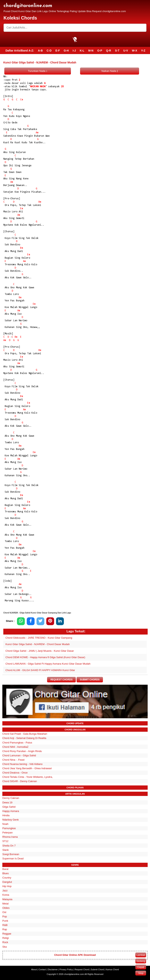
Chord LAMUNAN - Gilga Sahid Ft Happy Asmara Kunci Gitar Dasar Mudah (48, 664)
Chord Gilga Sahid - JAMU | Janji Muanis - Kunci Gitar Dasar (40, 651)
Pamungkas (9, 828)
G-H (66, 51)
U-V (126, 51)
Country (7, 878)
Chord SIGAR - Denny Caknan (20, 781)
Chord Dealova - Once (15, 773)
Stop (141, 973)
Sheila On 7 (9, 846)
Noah (5, 824)
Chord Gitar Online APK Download (75, 955)
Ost (4, 912)
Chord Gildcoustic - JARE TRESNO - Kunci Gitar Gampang (39, 638)
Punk (5, 921)
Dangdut (7, 882)
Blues (6, 873)
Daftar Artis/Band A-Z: (20, 51)
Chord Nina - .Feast (13, 760)
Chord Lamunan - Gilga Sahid (19, 755)
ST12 (5, 841)
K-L (82, 51)
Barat (5, 869)
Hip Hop (7, 886)
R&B (5, 925)
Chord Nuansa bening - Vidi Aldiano (22, 764)
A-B (40, 51)
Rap (5, 930)
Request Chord (82, 969)
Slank (6, 850)
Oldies (6, 908)
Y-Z (143, 51)
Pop (5, 916)
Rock (5, 942)
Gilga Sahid (9, 807)
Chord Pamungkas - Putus (17, 743)
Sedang (141, 961)
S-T (117, 51)
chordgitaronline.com (28, 6)
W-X (134, 51)
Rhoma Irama (10, 837)
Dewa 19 (7, 802)
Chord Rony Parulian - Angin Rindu (22, 751)
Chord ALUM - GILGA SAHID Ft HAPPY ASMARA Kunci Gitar (40, 670)
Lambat (141, 955)
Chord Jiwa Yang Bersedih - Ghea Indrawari (27, 768)
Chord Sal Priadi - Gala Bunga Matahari (25, 734)
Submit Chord (97, 969)
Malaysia (7, 899)
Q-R (109, 51)
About (34, 969)
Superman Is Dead (13, 859)
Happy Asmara (11, 811)
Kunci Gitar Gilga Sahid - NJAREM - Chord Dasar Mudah (38, 644)
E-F (58, 51)
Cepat (141, 967)
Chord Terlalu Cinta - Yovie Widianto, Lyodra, (28, 777)
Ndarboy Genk (11, 820)
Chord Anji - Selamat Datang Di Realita (24, 738)
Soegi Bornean (11, 854)
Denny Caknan (11, 798)
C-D (49, 51)
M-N (91, 51)
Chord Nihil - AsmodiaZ (15, 747)
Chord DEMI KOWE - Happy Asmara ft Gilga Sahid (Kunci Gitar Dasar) (45, 657)
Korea (6, 895)
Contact (42, 969)
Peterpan (8, 833)
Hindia (6, 815)
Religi (6, 938)
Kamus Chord (112, 969)
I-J (74, 51)
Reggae (7, 934)
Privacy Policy (66, 969)
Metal (5, 904)
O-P (100, 51)
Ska (4, 947)
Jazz (5, 891)
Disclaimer (53, 969)
